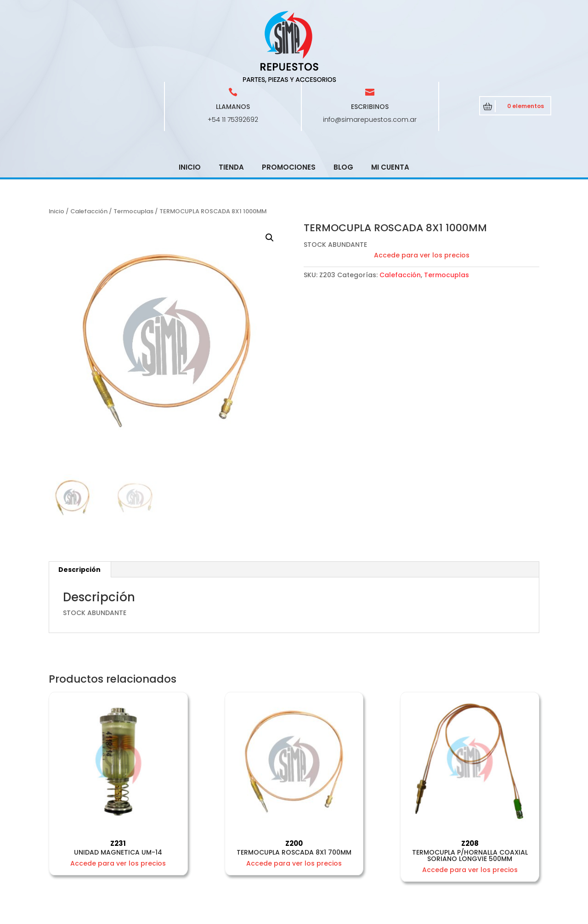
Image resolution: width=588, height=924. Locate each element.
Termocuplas (133, 145)
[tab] (80, 504)
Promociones (289, 101)
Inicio (190, 101)
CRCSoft (256, 915)
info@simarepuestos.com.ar (370, 54)
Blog (343, 101)
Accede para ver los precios (422, 189)
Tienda (231, 101)
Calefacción (89, 145)
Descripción (79, 504)
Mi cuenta (390, 101)
